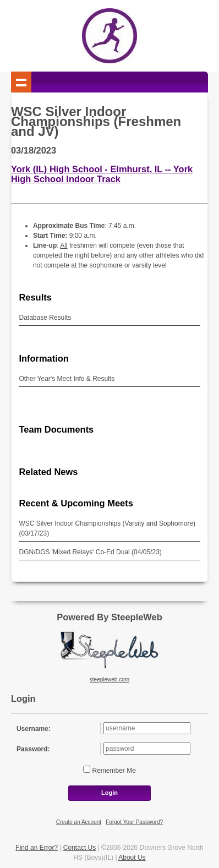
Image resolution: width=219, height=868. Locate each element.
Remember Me (113, 771)
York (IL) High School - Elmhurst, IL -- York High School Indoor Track (102, 174)
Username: (34, 729)
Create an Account (79, 822)
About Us (132, 858)
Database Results (45, 318)
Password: (33, 749)
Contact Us (80, 848)
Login (109, 793)
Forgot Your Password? (134, 822)
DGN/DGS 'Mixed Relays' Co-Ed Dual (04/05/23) (90, 552)
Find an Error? (37, 848)
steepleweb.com (109, 679)
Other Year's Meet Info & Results (67, 379)
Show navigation (21, 82)
